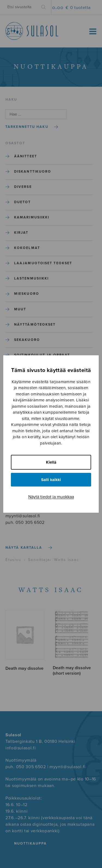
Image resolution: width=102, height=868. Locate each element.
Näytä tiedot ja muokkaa (51, 497)
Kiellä (51, 462)
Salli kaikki (51, 480)
